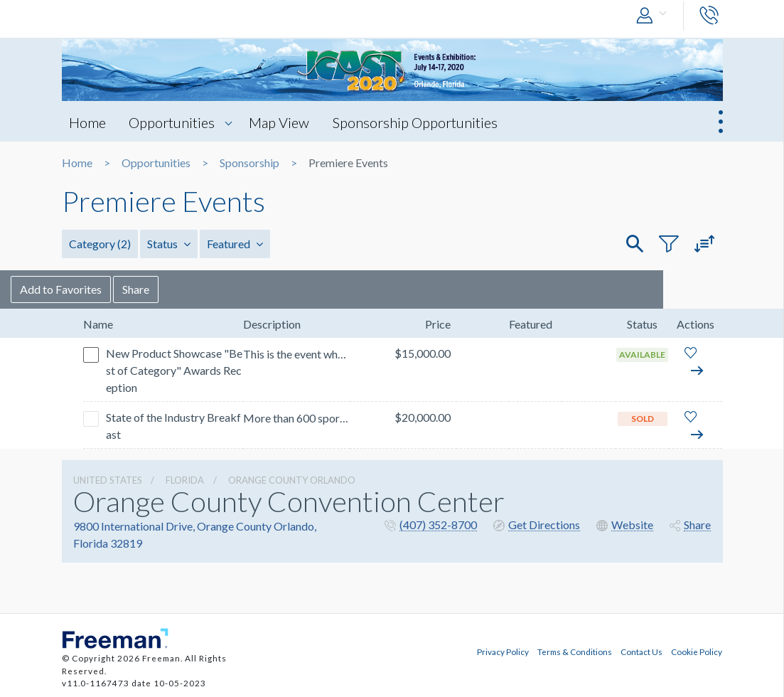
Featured (235, 244)
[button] (655, 16)
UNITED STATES (108, 480)
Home (87, 122)
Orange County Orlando (292, 480)
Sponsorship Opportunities (416, 122)
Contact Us (641, 651)
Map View (280, 122)
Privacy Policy (503, 651)
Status (169, 244)
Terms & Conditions (575, 651)
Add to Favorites (112, 289)
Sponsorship (249, 163)
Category (100, 244)
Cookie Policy (697, 651)
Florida (185, 480)
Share (187, 289)
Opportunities (172, 122)
